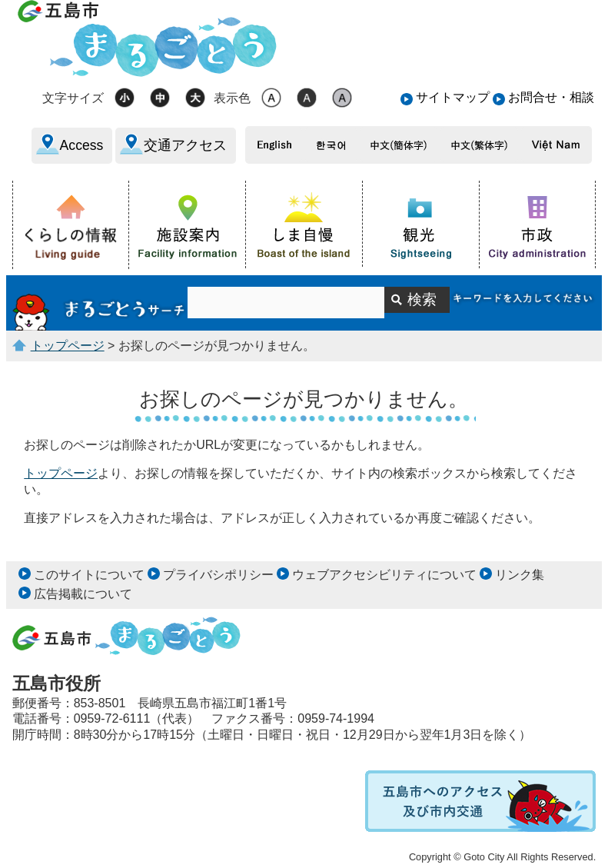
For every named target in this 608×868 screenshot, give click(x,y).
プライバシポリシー (218, 575)
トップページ (68, 346)
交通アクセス (185, 145)
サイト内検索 (100, 303)
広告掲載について (83, 594)
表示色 (232, 98)
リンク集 (520, 575)
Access (82, 145)
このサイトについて (89, 575)
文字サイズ (73, 98)
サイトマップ (453, 97)
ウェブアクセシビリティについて (384, 575)
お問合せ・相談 (551, 97)
